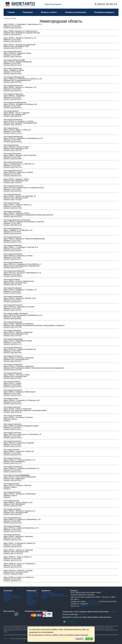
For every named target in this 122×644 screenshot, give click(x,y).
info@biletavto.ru (85, 606)
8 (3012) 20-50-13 (106, 4)
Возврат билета (32, 594)
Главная (11, 12)
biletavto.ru (7, 639)
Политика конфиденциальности (53, 594)
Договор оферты (48, 592)
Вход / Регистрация (53, 4)
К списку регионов (10, 18)
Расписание (28, 12)
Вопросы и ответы (49, 12)
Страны (6, 601)
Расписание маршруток (12, 596)
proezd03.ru (114, 612)
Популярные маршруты (104, 12)
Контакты (30, 597)
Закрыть (89, 639)
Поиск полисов (32, 603)
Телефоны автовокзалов (76, 12)
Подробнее (80, 639)
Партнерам (30, 604)
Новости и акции (32, 592)
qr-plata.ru (82, 614)
